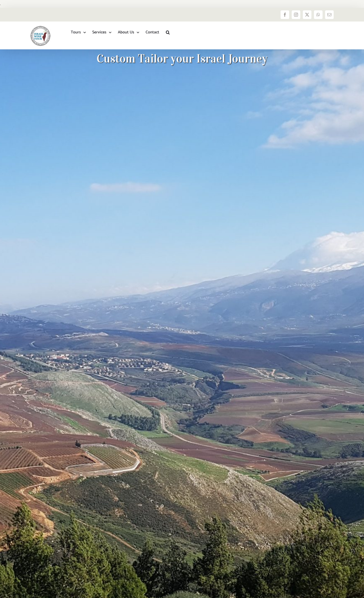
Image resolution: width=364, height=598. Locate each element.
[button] (168, 32)
